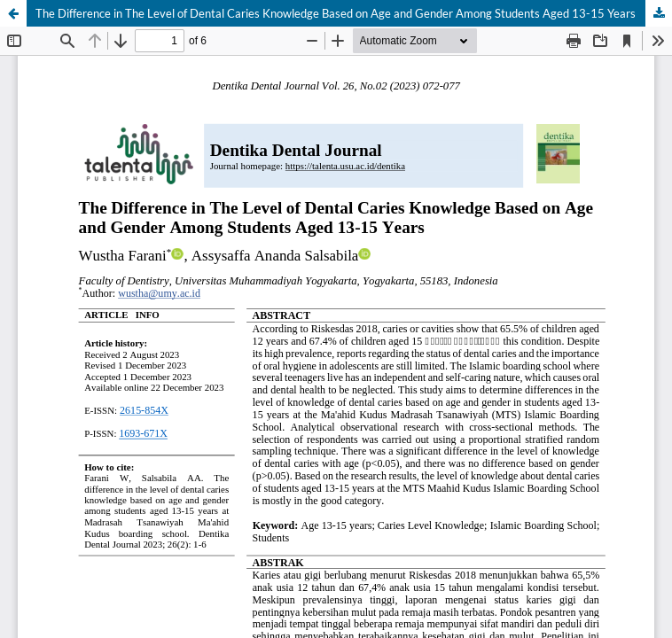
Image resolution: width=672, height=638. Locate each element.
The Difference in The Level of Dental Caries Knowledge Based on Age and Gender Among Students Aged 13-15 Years (336, 13)
